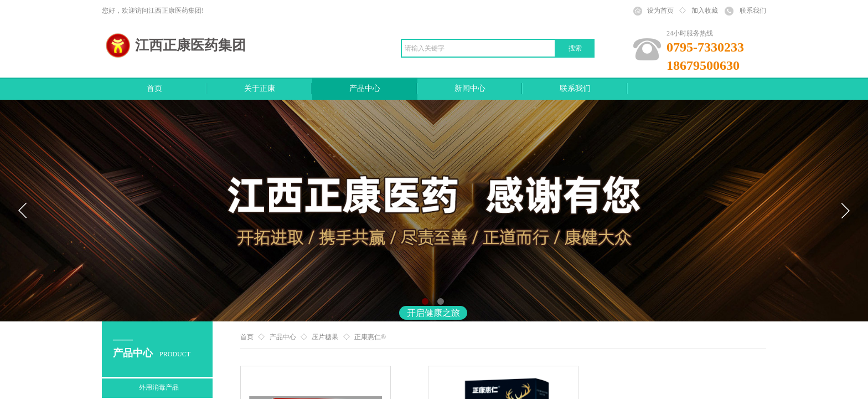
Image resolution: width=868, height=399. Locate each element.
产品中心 (365, 88)
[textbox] (478, 48)
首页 (154, 88)
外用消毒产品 (159, 387)
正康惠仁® (370, 337)
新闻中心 (470, 88)
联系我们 (575, 88)
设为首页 (660, 11)
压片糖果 (325, 337)
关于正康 (260, 88)
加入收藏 (705, 11)
